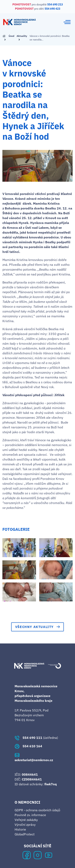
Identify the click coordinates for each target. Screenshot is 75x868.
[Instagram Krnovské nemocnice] (38, 855)
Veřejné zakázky (26, 820)
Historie (20, 829)
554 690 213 (55, 4)
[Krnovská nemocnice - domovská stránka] (19, 22)
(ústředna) (36, 738)
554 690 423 (52, 9)
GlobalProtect (25, 834)
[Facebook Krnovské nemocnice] (27, 855)
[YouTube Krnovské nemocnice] (49, 855)
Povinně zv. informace (30, 815)
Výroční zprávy (25, 825)
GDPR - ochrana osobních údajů (37, 810)
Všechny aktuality (37, 627)
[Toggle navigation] (67, 22)
